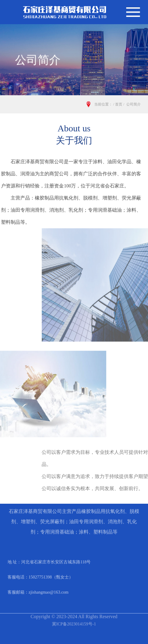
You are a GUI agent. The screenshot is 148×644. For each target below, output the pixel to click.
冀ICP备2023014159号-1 (74, 618)
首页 (119, 104)
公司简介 (134, 104)
